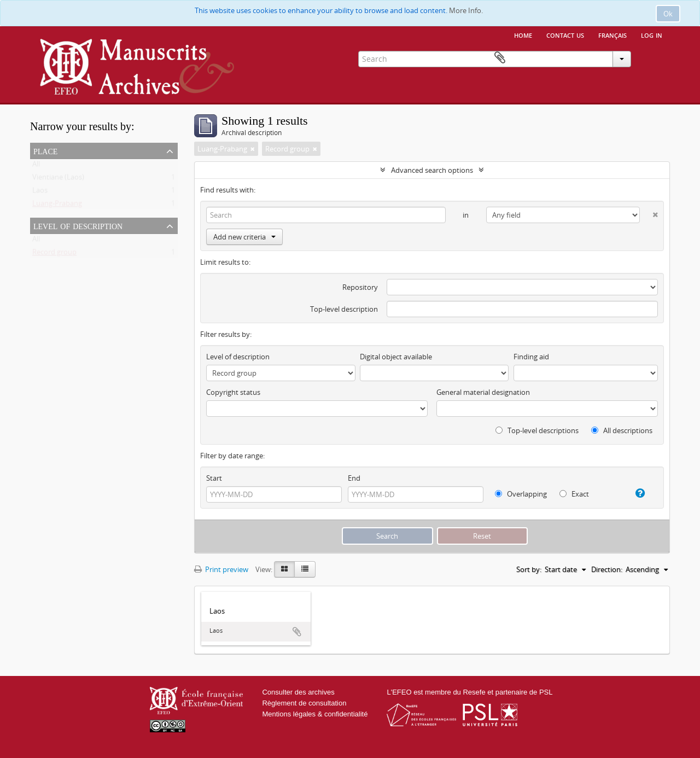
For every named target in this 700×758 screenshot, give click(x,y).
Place (45, 150)
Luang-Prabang (57, 206)
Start (214, 478)
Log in (652, 34)
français (612, 34)
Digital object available (396, 357)
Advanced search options (432, 170)
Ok (668, 14)
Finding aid (531, 357)
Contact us (565, 34)
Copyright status (233, 392)
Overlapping (521, 494)
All (36, 166)
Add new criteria (244, 237)
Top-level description (344, 309)
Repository (360, 287)
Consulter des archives (298, 692)
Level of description (78, 225)
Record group (54, 254)
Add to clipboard (297, 632)
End (354, 478)
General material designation (483, 392)
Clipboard (654, 58)
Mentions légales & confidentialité (315, 714)
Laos (40, 193)
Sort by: (529, 569)
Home (523, 34)
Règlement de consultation (304, 703)
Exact (574, 494)
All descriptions (622, 430)
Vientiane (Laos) (58, 179)
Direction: (607, 569)
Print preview (221, 569)
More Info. (466, 10)
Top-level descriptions (537, 430)
